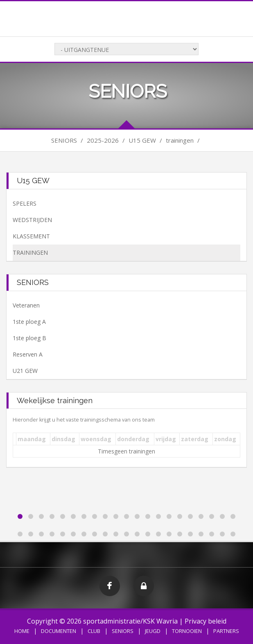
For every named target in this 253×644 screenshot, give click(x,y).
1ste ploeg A (29, 322)
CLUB (94, 631)
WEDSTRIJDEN (32, 220)
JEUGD (153, 631)
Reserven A (28, 354)
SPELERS (25, 203)
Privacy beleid (206, 621)
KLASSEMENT (31, 236)
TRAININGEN (30, 252)
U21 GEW (25, 371)
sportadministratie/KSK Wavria (130, 621)
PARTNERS (226, 631)
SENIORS (123, 631)
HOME (22, 631)
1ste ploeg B (29, 338)
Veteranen (26, 305)
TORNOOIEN (187, 631)
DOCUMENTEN (59, 631)
